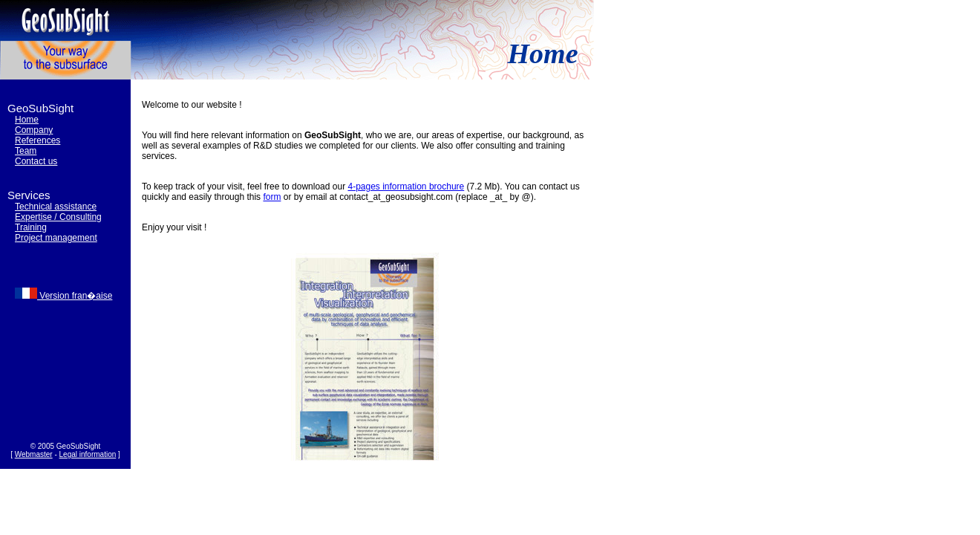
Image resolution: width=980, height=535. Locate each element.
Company (34, 130)
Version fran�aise (63, 296)
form (272, 197)
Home (27, 120)
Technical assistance (56, 207)
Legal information (88, 454)
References (37, 140)
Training (31, 227)
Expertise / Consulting (58, 217)
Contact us (36, 161)
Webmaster (34, 454)
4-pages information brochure (406, 187)
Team (26, 151)
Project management (56, 238)
